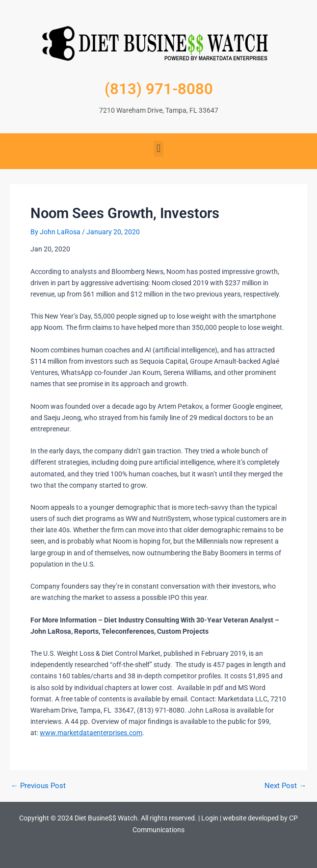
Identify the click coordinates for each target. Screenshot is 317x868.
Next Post (285, 786)
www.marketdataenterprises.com (91, 733)
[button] (158, 149)
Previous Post (38, 786)
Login (210, 818)
